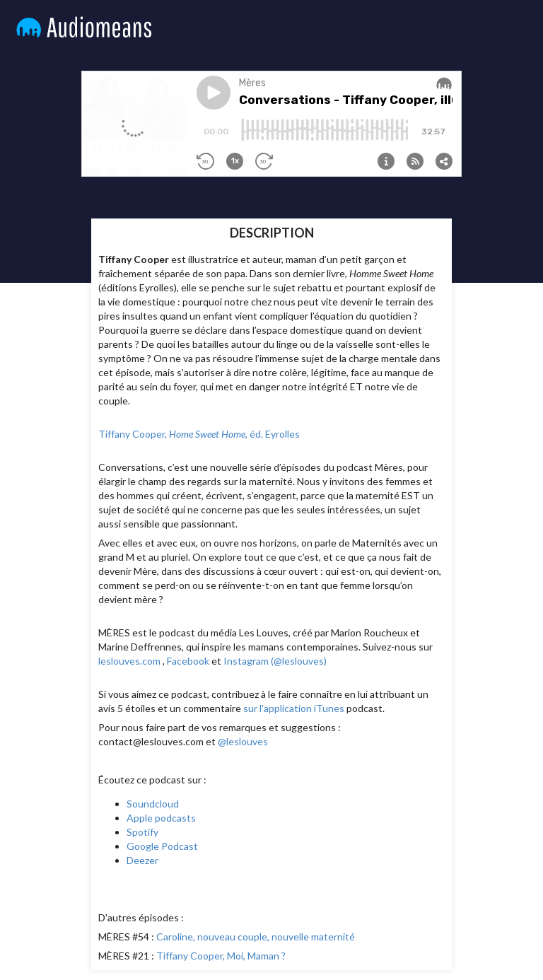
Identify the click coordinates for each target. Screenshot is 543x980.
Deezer (142, 860)
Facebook (188, 661)
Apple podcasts (161, 818)
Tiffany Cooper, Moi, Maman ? (221, 956)
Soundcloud (153, 804)
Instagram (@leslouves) (275, 661)
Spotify (142, 832)
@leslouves (243, 741)
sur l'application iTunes (294, 708)
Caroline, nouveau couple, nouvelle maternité (256, 937)
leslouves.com (129, 661)
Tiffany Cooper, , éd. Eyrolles (199, 434)
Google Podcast (162, 846)
